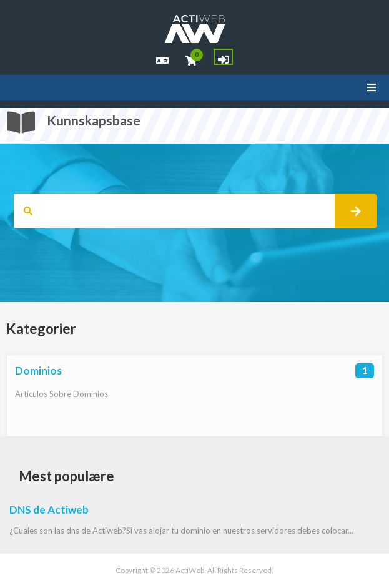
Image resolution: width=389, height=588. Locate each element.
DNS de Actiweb (49, 510)
